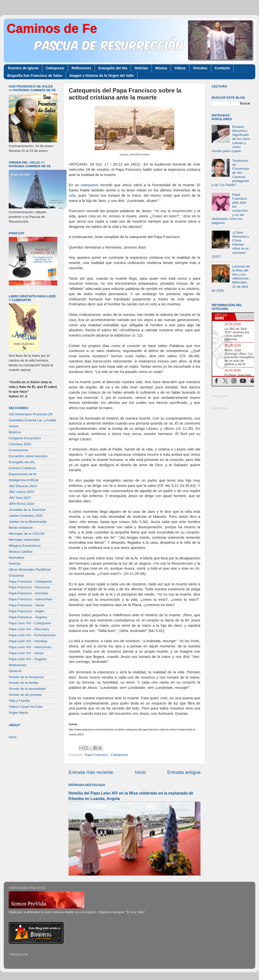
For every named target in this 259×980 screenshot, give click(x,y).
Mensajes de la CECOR (27, 534)
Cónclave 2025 (20, 444)
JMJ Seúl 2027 (20, 498)
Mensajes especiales (24, 540)
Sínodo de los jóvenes (25, 695)
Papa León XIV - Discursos (29, 629)
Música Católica (21, 552)
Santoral (15, 671)
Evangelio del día (22, 462)
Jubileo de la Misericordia (28, 522)
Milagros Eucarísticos (25, 546)
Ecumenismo (18, 450)
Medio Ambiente (21, 528)
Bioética (15, 432)
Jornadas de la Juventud (27, 510)
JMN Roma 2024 (21, 504)
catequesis (90, 185)
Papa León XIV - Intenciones (30, 647)
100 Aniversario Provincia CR (31, 414)
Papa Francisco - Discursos (29, 587)
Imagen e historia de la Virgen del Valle (102, 76)
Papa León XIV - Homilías (28, 641)
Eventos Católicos (22, 468)
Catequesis (55, 68)
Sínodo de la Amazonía (26, 677)
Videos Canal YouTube (26, 707)
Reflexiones (81, 68)
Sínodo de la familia (24, 683)
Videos (180, 68)
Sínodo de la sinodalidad (27, 689)
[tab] (223, 317)
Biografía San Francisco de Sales (35, 76)
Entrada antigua (184, 772)
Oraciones (16, 576)
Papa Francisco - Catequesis (106, 755)
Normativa (16, 558)
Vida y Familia (19, 701)
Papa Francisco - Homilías (28, 593)
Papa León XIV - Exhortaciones (32, 635)
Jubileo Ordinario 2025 (26, 516)
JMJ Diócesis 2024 (23, 486)
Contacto (222, 68)
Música (161, 68)
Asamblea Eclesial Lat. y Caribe (32, 420)
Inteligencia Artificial (24, 480)
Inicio (140, 772)
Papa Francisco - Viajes (26, 611)
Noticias (141, 68)
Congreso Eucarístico (25, 438)
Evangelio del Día (113, 68)
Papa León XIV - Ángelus (28, 659)
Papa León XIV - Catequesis (30, 623)
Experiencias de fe (23, 474)
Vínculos (200, 68)
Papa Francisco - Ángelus (28, 617)
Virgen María (18, 713)
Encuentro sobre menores (28, 456)
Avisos (14, 426)
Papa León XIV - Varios (26, 653)
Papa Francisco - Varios (27, 605)
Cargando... (221, 396)
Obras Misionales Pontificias (30, 570)
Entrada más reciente (91, 772)
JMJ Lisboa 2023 (21, 492)
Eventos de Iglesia (23, 68)
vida (72, 195)
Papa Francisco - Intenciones (31, 599)
